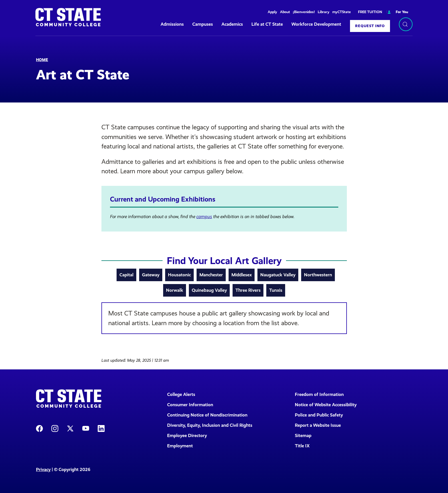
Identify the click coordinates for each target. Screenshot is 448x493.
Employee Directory (187, 435)
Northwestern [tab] (318, 275)
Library (324, 12)
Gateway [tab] (151, 275)
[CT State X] (70, 428)
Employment (180, 446)
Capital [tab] (126, 275)
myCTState (342, 12)
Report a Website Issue (318, 425)
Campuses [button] (203, 24)
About (285, 12)
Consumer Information (190, 405)
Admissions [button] (172, 24)
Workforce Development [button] (316, 24)
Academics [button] (232, 24)
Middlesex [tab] (242, 275)
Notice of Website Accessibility (326, 405)
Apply (272, 12)
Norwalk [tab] (175, 290)
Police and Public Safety (319, 415)
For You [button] (397, 12)
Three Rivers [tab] (248, 290)
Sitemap (303, 435)
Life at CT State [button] (267, 24)
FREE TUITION (370, 12)
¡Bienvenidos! (304, 12)
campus (204, 217)
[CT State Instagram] (55, 428)
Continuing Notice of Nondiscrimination (207, 415)
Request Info (370, 26)
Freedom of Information (319, 394)
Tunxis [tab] (276, 290)
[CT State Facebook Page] (39, 428)
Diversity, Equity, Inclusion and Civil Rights (210, 425)
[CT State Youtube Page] (86, 428)
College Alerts (181, 394)
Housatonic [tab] (179, 275)
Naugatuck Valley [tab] (278, 275)
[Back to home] (68, 17)
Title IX (302, 446)
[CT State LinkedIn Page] (101, 428)
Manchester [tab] (211, 275)
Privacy (43, 469)
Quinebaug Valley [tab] (209, 290)
